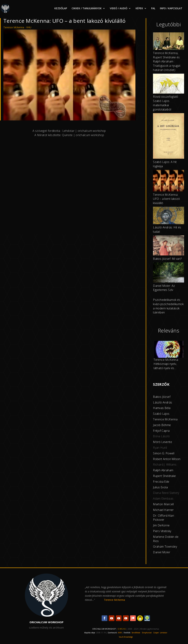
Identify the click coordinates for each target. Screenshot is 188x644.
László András (163, 402)
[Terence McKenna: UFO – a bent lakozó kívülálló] (169, 181)
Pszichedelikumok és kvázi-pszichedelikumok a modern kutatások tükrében (168, 306)
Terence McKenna (165, 419)
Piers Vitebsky (162, 531)
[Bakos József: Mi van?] (169, 246)
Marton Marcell (163, 504)
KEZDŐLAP (61, 9)
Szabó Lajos (161, 414)
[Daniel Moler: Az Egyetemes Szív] (169, 273)
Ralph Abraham (163, 470)
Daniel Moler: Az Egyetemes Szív (164, 288)
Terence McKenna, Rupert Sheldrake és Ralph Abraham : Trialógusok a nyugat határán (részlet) (167, 61)
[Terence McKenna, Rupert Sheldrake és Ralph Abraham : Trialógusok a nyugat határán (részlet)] (169, 42)
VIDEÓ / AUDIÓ (119, 9)
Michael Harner (163, 510)
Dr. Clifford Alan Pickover (163, 518)
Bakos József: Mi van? (167, 259)
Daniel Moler (162, 552)
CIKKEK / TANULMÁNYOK (87, 9)
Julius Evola (160, 487)
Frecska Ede (161, 482)
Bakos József (162, 397)
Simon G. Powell (164, 453)
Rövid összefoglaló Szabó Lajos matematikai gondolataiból (166, 103)
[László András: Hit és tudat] (169, 216)
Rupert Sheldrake (164, 476)
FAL (153, 9)
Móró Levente (163, 442)
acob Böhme (162, 425)
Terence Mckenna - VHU (17, 27)
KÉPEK (139, 9)
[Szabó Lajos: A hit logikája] (169, 137)
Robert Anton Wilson (167, 459)
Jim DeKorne (161, 525)
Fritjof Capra (161, 431)
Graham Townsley (165, 547)
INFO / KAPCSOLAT (171, 9)
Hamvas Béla (162, 408)
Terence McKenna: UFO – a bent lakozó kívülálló (166, 199)
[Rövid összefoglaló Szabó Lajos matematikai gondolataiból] (169, 84)
